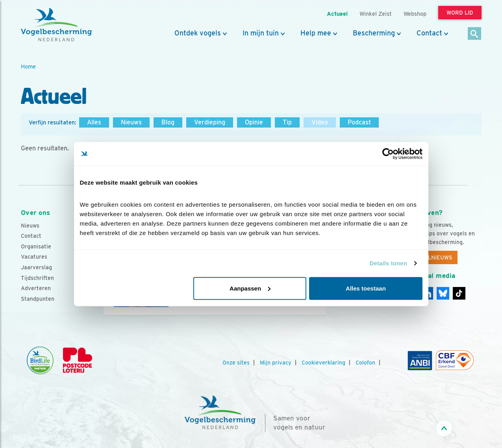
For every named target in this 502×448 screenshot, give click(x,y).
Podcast (359, 122)
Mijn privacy (276, 363)
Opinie (254, 122)
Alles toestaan (366, 288)
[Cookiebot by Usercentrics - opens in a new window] (388, 154)
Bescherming (374, 33)
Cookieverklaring (323, 363)
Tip (287, 122)
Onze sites (236, 363)
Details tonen (388, 263)
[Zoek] (475, 34)
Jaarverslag (36, 267)
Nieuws (131, 122)
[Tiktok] (459, 293)
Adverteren (36, 288)
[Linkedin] (443, 293)
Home (28, 66)
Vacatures (34, 257)
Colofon (365, 363)
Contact (429, 33)
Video (320, 122)
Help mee (316, 33)
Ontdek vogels (198, 33)
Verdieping (210, 122)
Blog (168, 122)
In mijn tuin (261, 33)
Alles (94, 122)
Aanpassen (250, 288)
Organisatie (36, 246)
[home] (56, 25)
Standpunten (38, 299)
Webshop (415, 14)
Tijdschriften (37, 278)
